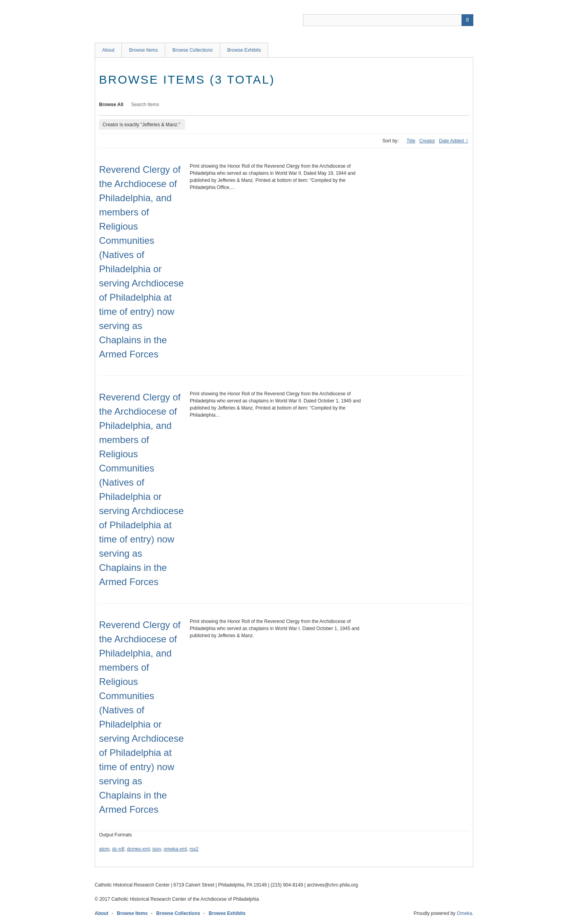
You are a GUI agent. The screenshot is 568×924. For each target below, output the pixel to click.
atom (104, 849)
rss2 (194, 849)
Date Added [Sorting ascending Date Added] (452, 141)
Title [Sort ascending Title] (411, 141)
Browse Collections (192, 50)
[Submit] (467, 20)
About (108, 50)
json (157, 849)
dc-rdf (118, 849)
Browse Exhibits (244, 50)
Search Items (145, 105)
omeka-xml (175, 849)
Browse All (111, 105)
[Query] (388, 20)
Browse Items (143, 50)
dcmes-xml (138, 849)
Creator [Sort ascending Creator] (427, 141)
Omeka (464, 913)
